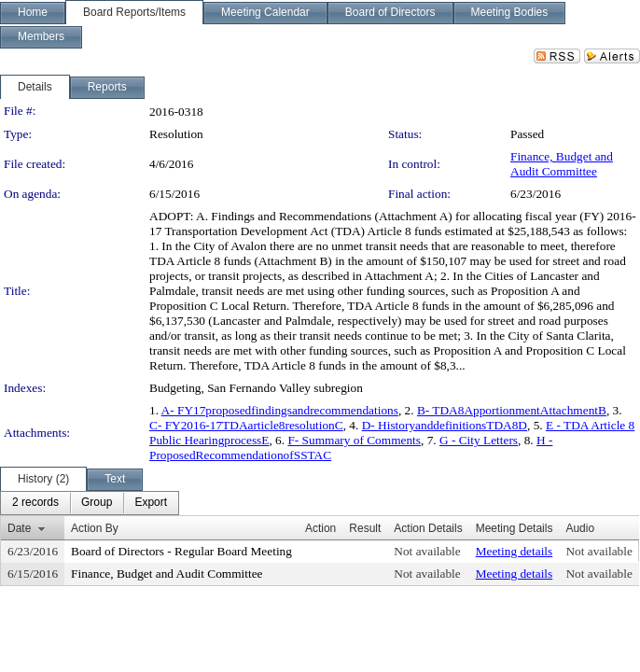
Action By (95, 528)
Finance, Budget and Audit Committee (562, 164)
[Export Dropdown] (151, 503)
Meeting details (515, 551)
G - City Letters (479, 440)
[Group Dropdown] (97, 503)
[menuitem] (35, 503)
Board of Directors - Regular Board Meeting (181, 551)
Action (320, 528)
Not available (427, 551)
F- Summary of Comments (354, 440)
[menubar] (90, 503)
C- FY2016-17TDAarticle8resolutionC (246, 425)
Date (19, 528)
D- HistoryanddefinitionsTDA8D (445, 425)
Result (365, 528)
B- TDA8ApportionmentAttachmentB (512, 410)
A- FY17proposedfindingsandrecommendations (280, 410)
